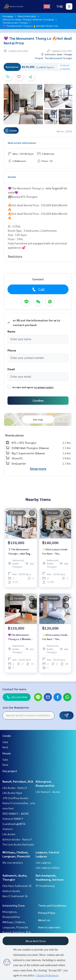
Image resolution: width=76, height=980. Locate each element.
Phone (12, 350)
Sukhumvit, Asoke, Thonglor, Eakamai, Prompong (28, 19)
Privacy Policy (47, 913)
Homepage (8, 16)
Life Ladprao (43, 862)
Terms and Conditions (52, 905)
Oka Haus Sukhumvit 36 (17, 886)
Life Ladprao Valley (48, 867)
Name (11, 331)
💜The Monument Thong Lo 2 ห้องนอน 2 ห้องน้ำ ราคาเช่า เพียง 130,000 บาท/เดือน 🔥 (20, 637)
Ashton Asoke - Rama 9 (17, 839)
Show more (38, 469)
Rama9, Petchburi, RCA (18, 781)
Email (11, 369)
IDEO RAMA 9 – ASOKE (16, 813)
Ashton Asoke (11, 891)
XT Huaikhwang (45, 886)
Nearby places (14, 435)
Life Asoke (9, 834)
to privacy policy (44, 387)
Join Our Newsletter (16, 707)
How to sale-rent (49, 927)
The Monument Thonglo (15, 23)
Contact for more (14, 689)
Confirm (38, 400)
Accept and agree (23, 387)
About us (44, 920)
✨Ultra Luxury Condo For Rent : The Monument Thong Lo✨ (55, 552)
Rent (5, 747)
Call (38, 289)
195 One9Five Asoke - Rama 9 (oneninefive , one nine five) (19, 803)
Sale (5, 742)
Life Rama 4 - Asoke (48, 792)
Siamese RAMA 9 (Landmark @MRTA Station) (14, 824)
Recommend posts (27, 16)
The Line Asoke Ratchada (18, 844)
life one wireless (13, 862)
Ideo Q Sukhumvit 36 (15, 896)
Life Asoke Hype (12, 793)
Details (12, 177)
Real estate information (22, 143)
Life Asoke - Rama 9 (15, 788)
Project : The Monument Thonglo (54, 58)
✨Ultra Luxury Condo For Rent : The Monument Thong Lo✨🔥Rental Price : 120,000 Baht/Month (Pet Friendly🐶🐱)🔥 (55, 637)
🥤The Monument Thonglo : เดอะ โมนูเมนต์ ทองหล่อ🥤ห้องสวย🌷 (19, 552)
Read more (15, 256)
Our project (10, 771)
